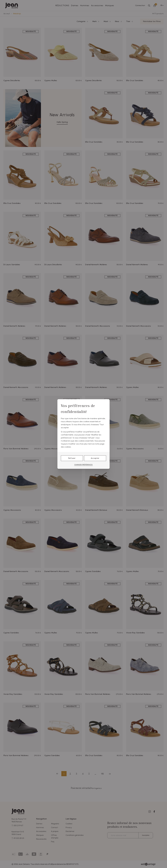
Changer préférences (83, 465)
